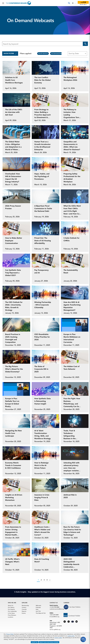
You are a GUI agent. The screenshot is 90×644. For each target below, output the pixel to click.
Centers (24, 607)
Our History (11, 607)
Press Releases (12, 615)
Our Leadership (12, 611)
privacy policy (58, 638)
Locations (11, 617)
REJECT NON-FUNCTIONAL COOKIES (49, 642)
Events (24, 613)
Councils (24, 609)
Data (37, 609)
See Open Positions (75, 607)
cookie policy (71, 636)
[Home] (19, 3)
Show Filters (10, 53)
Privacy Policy (10, 634)
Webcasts (38, 606)
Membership (25, 606)
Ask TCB (38, 611)
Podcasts (38, 607)
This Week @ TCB (41, 613)
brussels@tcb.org (54, 617)
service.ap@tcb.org (55, 629)
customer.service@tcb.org (57, 609)
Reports (24, 611)
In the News (11, 613)
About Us (11, 606)
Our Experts (11, 609)
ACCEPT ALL (35, 642)
